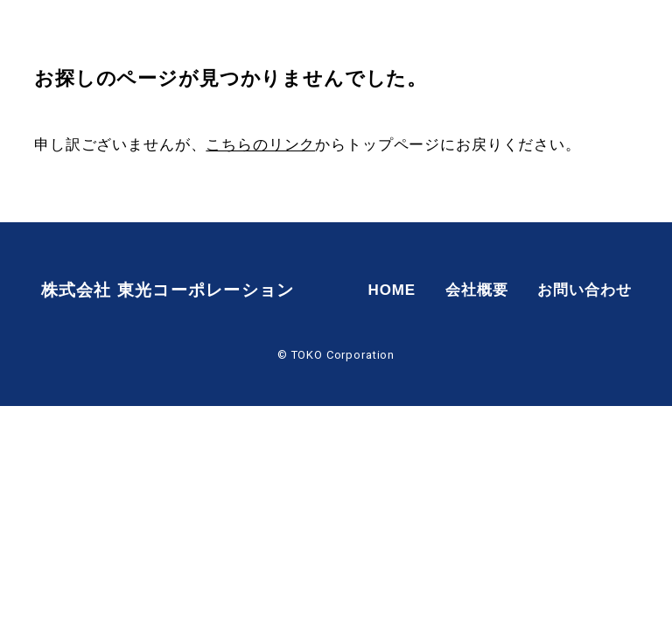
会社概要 (504, 35)
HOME (419, 35)
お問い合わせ (612, 35)
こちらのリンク (260, 145)
